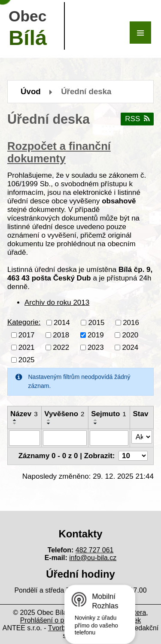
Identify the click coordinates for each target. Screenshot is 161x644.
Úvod (31, 91)
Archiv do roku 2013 (57, 303)
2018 (61, 335)
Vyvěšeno (64, 414)
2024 (130, 347)
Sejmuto (109, 414)
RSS (137, 119)
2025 (27, 359)
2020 (130, 335)
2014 (62, 322)
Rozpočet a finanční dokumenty (59, 152)
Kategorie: (24, 322)
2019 (96, 335)
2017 (27, 335)
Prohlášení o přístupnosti (58, 620)
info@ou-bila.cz (93, 558)
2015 (97, 322)
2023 (96, 347)
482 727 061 (95, 550)
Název (24, 414)
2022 (61, 347)
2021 (27, 347)
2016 (131, 322)
